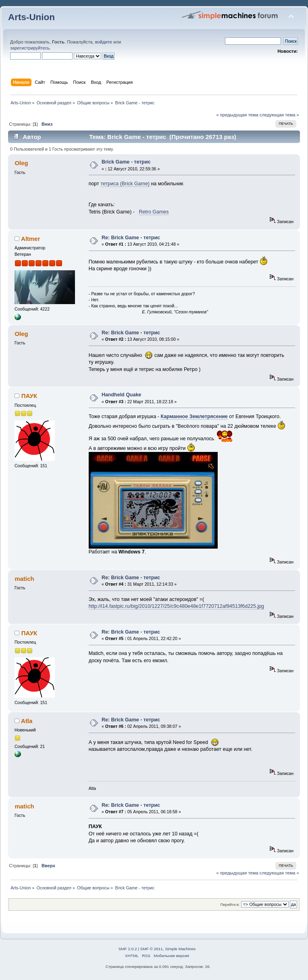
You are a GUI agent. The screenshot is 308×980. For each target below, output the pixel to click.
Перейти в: (230, 904)
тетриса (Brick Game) (126, 184)
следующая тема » (279, 115)
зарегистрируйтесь (30, 48)
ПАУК (29, 396)
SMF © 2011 (152, 949)
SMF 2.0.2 (128, 949)
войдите (104, 42)
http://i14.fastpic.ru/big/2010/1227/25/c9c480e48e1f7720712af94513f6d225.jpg (176, 606)
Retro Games (154, 212)
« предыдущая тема (237, 115)
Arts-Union (31, 17)
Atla (27, 721)
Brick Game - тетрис (126, 162)
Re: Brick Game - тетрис (131, 238)
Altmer (30, 239)
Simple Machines (180, 949)
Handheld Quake (121, 395)
